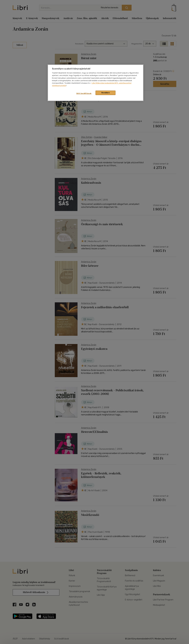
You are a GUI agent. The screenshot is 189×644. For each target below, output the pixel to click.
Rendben (106, 93)
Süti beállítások (84, 93)
